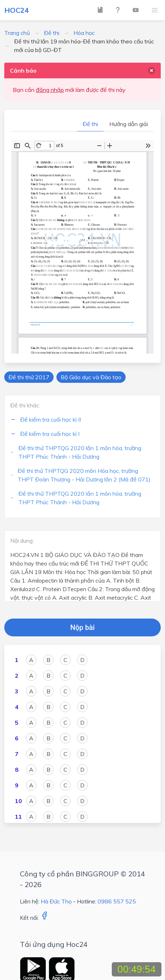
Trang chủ (17, 33)
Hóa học (84, 33)
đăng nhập (50, 90)
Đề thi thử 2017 (29, 377)
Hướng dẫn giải (129, 124)
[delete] (152, 71)
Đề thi (52, 33)
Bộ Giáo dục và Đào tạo (91, 377)
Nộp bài (82, 627)
